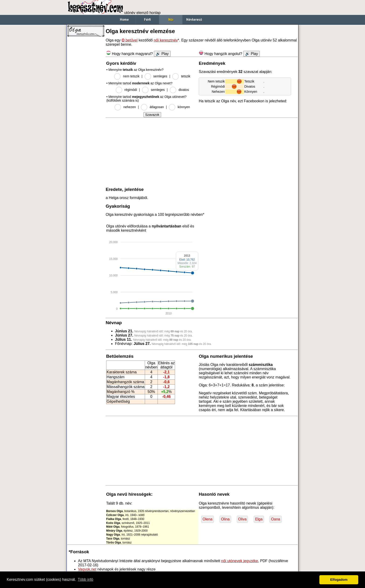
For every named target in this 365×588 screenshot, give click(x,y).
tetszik (186, 76)
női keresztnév (166, 40)
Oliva (242, 519)
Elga (259, 519)
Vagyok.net (87, 569)
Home (124, 19)
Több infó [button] (86, 579)
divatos (184, 90)
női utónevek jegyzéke (240, 561)
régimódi (131, 90)
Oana (275, 519)
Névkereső (194, 19)
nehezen (130, 107)
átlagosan (157, 107)
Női (171, 19)
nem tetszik (131, 76)
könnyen (184, 107)
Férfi (147, 19)
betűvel (130, 40)
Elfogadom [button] (339, 580)
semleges (160, 76)
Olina (225, 519)
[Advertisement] (86, 110)
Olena (208, 519)
